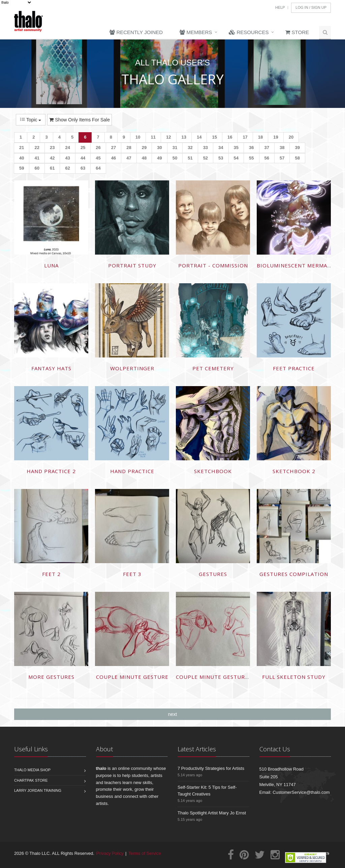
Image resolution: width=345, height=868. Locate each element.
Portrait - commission (213, 265)
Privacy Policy (110, 853)
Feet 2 (51, 574)
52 (206, 158)
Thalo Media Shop (32, 770)
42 (52, 158)
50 (175, 158)
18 (260, 137)
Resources (249, 32)
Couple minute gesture (132, 677)
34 (221, 148)
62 (67, 168)
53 (221, 158)
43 (67, 158)
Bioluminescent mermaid (295, 265)
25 (83, 148)
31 (175, 148)
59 (22, 168)
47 (129, 158)
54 (236, 158)
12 (168, 137)
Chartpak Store (31, 780)
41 (37, 158)
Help (280, 7)
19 (276, 137)
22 (37, 148)
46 (114, 158)
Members (196, 32)
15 (214, 137)
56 (267, 158)
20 (291, 137)
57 (282, 158)
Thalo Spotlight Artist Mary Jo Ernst (212, 813)
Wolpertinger (132, 368)
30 (159, 148)
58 (297, 158)
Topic (31, 120)
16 (230, 137)
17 (245, 137)
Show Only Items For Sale (80, 120)
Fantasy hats (51, 368)
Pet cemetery (213, 368)
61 (52, 168)
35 (236, 148)
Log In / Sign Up (311, 7)
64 (98, 168)
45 (98, 158)
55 (251, 158)
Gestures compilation (294, 574)
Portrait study (132, 265)
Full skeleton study (294, 677)
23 (52, 148)
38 (282, 148)
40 (22, 158)
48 (144, 158)
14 (199, 137)
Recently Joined (136, 32)
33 (206, 148)
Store (297, 32)
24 (67, 148)
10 (138, 137)
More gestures (51, 677)
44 (83, 158)
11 (153, 137)
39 (297, 148)
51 (190, 158)
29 (144, 148)
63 (83, 168)
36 (251, 148)
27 (114, 148)
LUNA (51, 265)
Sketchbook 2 (294, 471)
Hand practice (132, 471)
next (172, 714)
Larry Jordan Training (38, 790)
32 (190, 148)
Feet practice (294, 368)
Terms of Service (145, 853)
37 (267, 148)
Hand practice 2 (51, 471)
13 (184, 137)
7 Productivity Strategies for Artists (211, 768)
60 (37, 168)
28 (129, 148)
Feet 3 (132, 574)
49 (159, 158)
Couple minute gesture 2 (215, 677)
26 (98, 148)
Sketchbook (213, 471)
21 (22, 148)
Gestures (213, 574)
